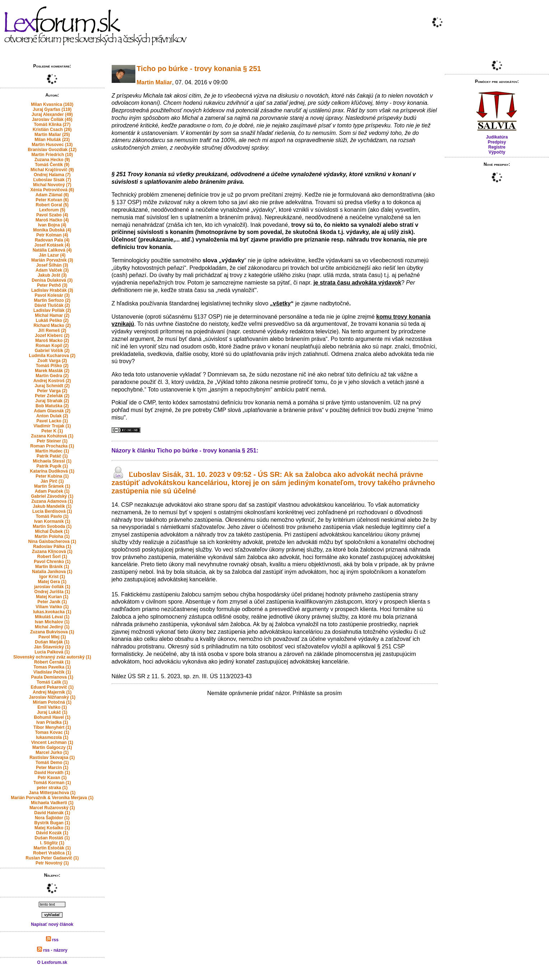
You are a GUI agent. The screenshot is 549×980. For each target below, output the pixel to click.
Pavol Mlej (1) (52, 637)
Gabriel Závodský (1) (52, 496)
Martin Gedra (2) (52, 376)
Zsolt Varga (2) (52, 361)
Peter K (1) (52, 431)
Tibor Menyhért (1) (52, 727)
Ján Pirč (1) (52, 481)
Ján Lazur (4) (52, 255)
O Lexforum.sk (52, 962)
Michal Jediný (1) (52, 627)
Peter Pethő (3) (52, 285)
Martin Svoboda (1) (52, 526)
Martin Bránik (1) (52, 567)
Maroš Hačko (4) (52, 220)
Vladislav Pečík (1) (52, 672)
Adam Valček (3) (52, 270)
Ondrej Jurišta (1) (52, 592)
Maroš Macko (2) (52, 341)
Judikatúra (497, 137)
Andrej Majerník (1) (52, 692)
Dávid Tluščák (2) (52, 305)
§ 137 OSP (126, 202)
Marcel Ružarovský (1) (52, 808)
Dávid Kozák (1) (52, 833)
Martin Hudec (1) (52, 451)
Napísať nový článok (52, 924)
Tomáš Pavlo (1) (52, 516)
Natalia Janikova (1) (52, 572)
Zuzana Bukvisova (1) (52, 632)
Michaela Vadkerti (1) (52, 803)
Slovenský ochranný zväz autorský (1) (52, 657)
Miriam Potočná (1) (52, 702)
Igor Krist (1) (52, 577)
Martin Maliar (155, 82)
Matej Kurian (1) (52, 597)
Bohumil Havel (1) (52, 717)
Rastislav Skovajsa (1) (52, 758)
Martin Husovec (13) (52, 145)
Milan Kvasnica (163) (52, 104)
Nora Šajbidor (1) (52, 818)
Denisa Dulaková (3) (52, 280)
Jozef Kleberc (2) (52, 336)
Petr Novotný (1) (52, 863)
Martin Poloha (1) (52, 536)
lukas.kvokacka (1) (52, 612)
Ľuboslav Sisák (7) (52, 180)
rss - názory (52, 950)
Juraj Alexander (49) (52, 114)
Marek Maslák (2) (52, 371)
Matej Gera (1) (52, 582)
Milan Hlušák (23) (52, 140)
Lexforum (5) (52, 210)
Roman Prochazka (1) (52, 446)
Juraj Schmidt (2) (52, 386)
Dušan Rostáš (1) (52, 838)
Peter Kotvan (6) (52, 200)
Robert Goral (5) (52, 205)
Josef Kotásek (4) (52, 245)
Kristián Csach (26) (52, 130)
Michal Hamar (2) (52, 315)
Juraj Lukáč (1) (52, 712)
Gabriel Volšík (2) (52, 351)
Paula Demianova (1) (52, 677)
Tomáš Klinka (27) (52, 125)
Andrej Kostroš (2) (52, 381)
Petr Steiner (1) (52, 441)
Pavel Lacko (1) (52, 421)
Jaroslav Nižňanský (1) (52, 697)
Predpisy (497, 142)
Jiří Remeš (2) (52, 330)
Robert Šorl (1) (52, 557)
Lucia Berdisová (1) (52, 511)
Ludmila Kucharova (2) (52, 356)
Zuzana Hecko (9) (52, 160)
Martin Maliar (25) (52, 135)
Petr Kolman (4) (52, 235)
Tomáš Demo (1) (52, 763)
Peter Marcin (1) (52, 768)
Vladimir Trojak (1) (52, 426)
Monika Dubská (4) (52, 230)
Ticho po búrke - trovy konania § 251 (199, 69)
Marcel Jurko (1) (52, 752)
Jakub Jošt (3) (52, 275)
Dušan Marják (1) (52, 642)
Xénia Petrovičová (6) (52, 190)
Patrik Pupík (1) (52, 466)
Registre (497, 147)
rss (52, 940)
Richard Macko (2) (52, 325)
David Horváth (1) (52, 773)
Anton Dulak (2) (52, 416)
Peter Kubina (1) (52, 476)
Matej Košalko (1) (52, 828)
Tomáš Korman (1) (52, 783)
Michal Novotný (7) (52, 185)
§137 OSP (207, 317)
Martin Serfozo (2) (52, 300)
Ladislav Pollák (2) (52, 310)
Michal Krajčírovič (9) (52, 170)
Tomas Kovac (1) (52, 732)
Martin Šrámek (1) (52, 486)
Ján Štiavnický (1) (52, 647)
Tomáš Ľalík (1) (52, 682)
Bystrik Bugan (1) (52, 823)
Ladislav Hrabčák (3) (52, 290)
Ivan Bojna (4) (52, 225)
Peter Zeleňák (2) (52, 396)
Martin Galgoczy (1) (52, 747)
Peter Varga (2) (52, 391)
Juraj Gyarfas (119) (52, 109)
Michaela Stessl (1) (52, 461)
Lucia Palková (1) (52, 652)
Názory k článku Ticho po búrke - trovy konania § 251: (185, 451)
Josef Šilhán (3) (52, 265)
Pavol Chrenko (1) (52, 562)
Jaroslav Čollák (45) (52, 119)
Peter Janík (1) (52, 602)
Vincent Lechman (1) (52, 742)
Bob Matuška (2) (52, 406)
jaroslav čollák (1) (52, 587)
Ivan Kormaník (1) (52, 521)
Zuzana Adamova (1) (52, 501)
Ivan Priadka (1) (52, 722)
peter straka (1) (52, 788)
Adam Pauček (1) (52, 491)
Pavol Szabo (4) (52, 215)
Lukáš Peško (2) (52, 320)
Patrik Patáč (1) (52, 456)
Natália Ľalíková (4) (52, 250)
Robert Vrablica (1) (52, 853)
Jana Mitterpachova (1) (52, 793)
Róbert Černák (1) (52, 662)
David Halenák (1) (52, 813)
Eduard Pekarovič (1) (52, 687)
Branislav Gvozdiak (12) (52, 150)
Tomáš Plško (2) (52, 366)
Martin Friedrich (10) (52, 155)
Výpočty (497, 152)
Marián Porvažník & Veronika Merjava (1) (52, 798)
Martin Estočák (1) (52, 848)
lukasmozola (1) (52, 737)
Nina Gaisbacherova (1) (52, 541)
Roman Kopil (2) (52, 346)
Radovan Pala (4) (52, 240)
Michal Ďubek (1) (52, 531)
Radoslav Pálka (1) (52, 547)
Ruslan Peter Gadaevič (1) (52, 858)
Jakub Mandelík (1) (52, 506)
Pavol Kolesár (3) (52, 295)
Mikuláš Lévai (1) (52, 617)
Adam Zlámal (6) (52, 195)
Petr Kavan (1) (52, 778)
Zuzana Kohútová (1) (52, 436)
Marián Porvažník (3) (52, 260)
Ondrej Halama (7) (52, 175)
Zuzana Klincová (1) (52, 552)
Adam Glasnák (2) (52, 411)
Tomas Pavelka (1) (52, 667)
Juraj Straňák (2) (52, 401)
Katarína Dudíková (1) (52, 471)
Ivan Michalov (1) (52, 622)
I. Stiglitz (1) (52, 843)
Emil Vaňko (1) (52, 707)
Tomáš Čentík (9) (52, 165)
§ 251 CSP (391, 646)
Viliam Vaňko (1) (52, 607)
